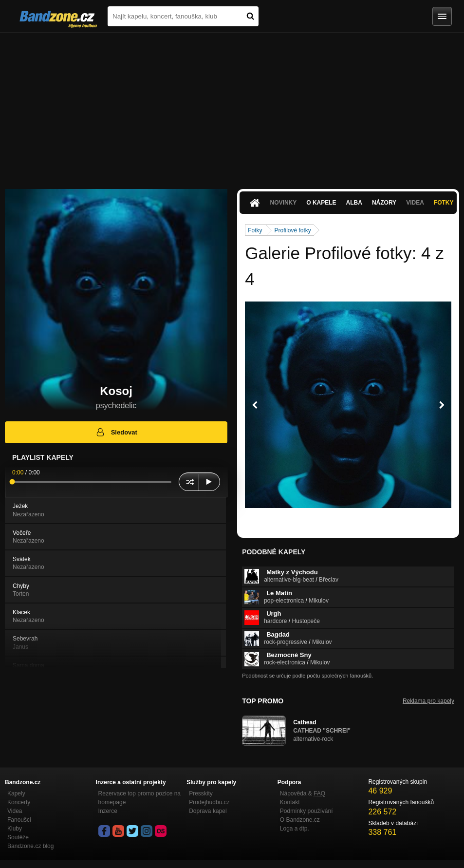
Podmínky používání (306, 811)
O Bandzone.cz (300, 820)
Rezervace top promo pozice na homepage (139, 798)
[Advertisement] (232, 106)
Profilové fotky (293, 230)
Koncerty (19, 802)
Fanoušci (19, 820)
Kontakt (290, 802)
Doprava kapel (208, 811)
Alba (354, 203)
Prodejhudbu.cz (209, 802)
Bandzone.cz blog (30, 846)
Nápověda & (303, 793)
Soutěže (18, 837)
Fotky (444, 203)
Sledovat (116, 432)
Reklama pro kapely (428, 701)
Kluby (15, 829)
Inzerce (108, 811)
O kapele (321, 203)
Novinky (284, 203)
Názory (384, 203)
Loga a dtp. (295, 829)
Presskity (201, 793)
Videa (415, 203)
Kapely (16, 793)
